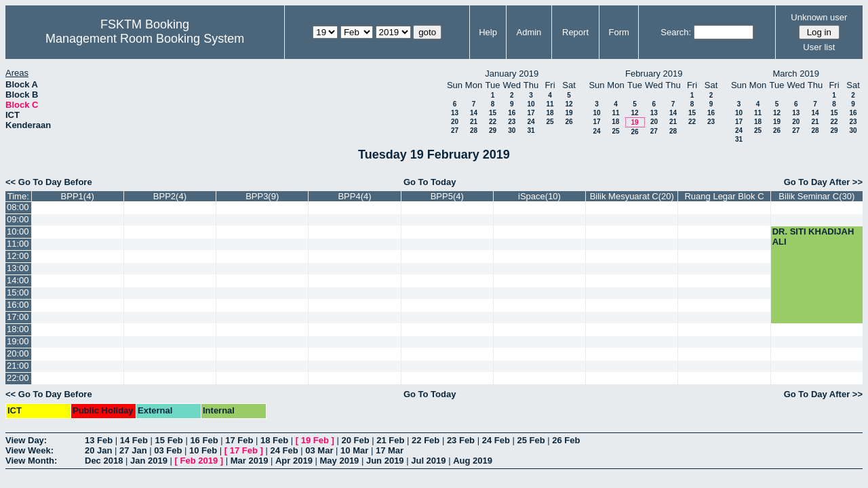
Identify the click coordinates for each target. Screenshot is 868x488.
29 (493, 130)
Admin (529, 32)
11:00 (18, 244)
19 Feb (315, 440)
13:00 (18, 268)
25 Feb (531, 440)
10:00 (18, 231)
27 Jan (133, 450)
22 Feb (426, 440)
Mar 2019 (250, 461)
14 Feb (134, 440)
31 (531, 130)
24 (531, 122)
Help (488, 32)
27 (455, 130)
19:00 (18, 341)
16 (512, 113)
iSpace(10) (539, 196)
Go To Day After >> (823, 182)
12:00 (18, 256)
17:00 (18, 317)
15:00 (18, 292)
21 (474, 122)
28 (474, 130)
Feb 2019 (199, 461)
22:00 (18, 378)
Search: (676, 32)
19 (569, 113)
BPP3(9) (262, 196)
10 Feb (203, 450)
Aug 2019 (473, 461)
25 (550, 122)
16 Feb (204, 440)
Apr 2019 (294, 461)
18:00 (18, 329)
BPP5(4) (447, 196)
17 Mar (390, 450)
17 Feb (239, 440)
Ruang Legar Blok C (724, 196)
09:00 (18, 219)
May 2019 (340, 461)
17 (531, 113)
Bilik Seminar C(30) (816, 196)
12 (569, 104)
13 (455, 113)
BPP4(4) (354, 196)
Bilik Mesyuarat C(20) (632, 196)
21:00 (18, 366)
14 (474, 113)
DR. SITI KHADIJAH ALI (813, 237)
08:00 (18, 207)
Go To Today (430, 182)
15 (493, 113)
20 (455, 122)
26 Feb (566, 440)
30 (512, 130)
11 (550, 104)
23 (512, 122)
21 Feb (390, 440)
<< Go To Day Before (49, 182)
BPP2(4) (170, 196)
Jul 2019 (428, 461)
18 (550, 113)
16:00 (18, 305)
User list (819, 47)
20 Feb (355, 440)
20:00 (18, 353)
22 (493, 122)
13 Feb (99, 440)
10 (531, 104)
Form (619, 32)
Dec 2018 (104, 461)
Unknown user (819, 17)
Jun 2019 (385, 461)
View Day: (26, 440)
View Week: (29, 450)
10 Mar (354, 450)
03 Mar (319, 450)
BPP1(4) (78, 196)
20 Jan (98, 450)
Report (575, 32)
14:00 (18, 280)
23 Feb (461, 440)
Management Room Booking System (145, 39)
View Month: (31, 461)
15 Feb (169, 440)
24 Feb (496, 440)
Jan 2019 (149, 461)
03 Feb (168, 450)
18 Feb (274, 440)
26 (569, 122)
